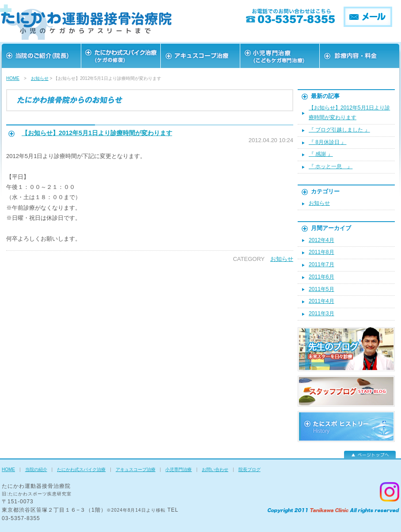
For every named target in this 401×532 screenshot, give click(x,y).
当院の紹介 (36, 470)
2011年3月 (322, 313)
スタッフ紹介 (280, 56)
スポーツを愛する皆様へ (121, 56)
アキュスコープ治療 (200, 56)
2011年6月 (322, 277)
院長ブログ (250, 470)
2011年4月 (322, 301)
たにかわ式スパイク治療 (81, 470)
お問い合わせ (359, 56)
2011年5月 (322, 289)
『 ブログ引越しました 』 (339, 130)
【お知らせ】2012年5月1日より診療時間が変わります (97, 133)
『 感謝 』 (321, 154)
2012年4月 (322, 240)
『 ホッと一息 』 (331, 166)
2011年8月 (322, 252)
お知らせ (40, 78)
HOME (13, 78)
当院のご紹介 (42, 56)
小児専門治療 (178, 470)
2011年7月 (322, 264)
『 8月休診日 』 (327, 142)
